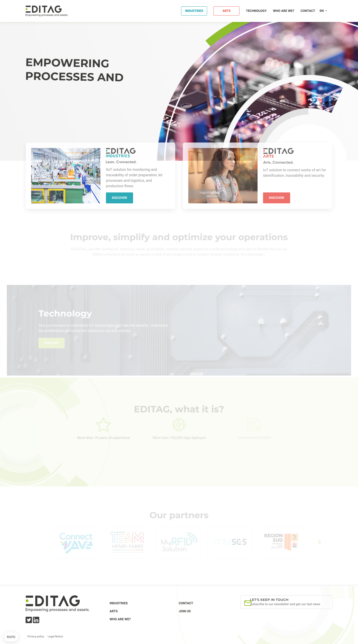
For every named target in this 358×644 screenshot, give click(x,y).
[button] (11, 637)
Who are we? (284, 11)
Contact (308, 11)
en (322, 11)
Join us (185, 611)
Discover (119, 198)
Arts (227, 11)
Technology (256, 11)
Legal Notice (55, 636)
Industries (194, 11)
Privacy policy (36, 636)
